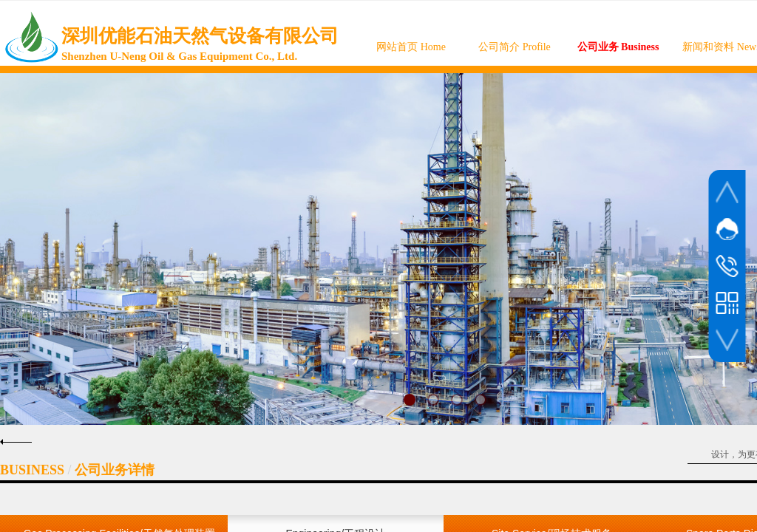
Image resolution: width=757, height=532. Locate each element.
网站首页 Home (411, 47)
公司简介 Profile (515, 47)
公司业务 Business (618, 47)
